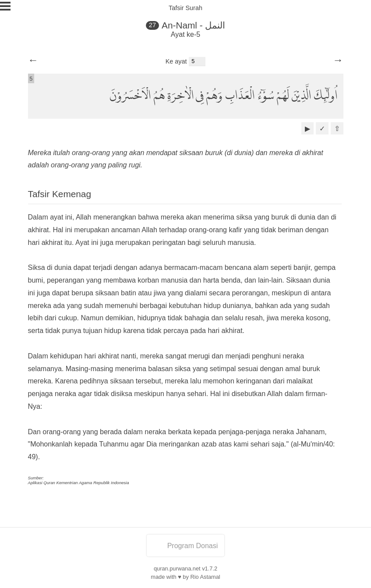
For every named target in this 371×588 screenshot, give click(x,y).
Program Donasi (186, 546)
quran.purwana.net (177, 569)
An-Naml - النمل (193, 25)
